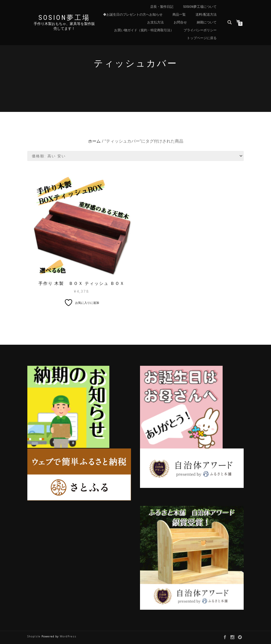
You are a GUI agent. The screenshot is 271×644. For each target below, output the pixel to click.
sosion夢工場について (200, 7)
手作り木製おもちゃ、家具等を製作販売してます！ (64, 26)
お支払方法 (155, 22)
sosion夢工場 (64, 18)
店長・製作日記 (162, 7)
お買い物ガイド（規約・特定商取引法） (144, 30)
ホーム (94, 141)
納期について (207, 22)
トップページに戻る (202, 38)
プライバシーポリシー (200, 30)
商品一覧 (179, 15)
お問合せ (180, 22)
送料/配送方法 (206, 15)
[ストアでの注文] (135, 156)
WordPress (68, 636)
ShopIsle (34, 636)
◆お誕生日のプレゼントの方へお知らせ (133, 15)
